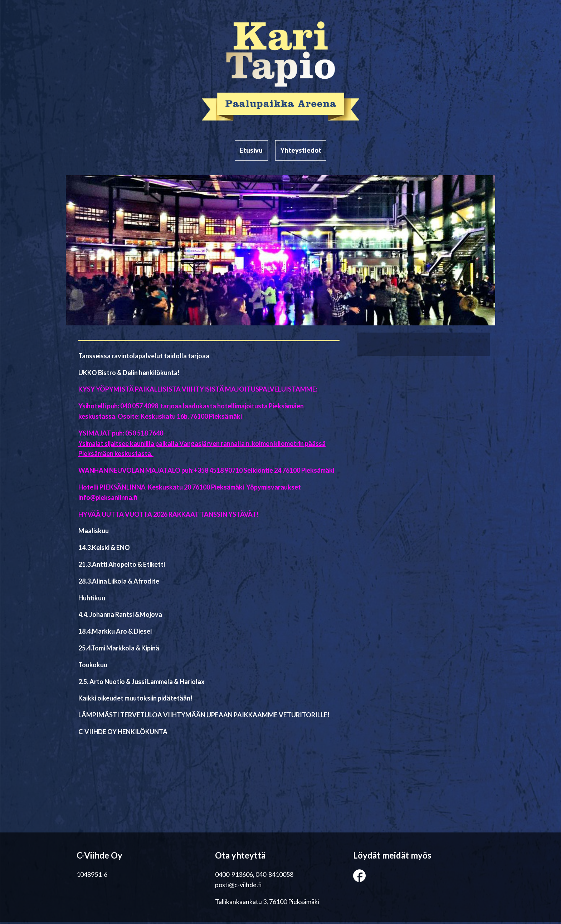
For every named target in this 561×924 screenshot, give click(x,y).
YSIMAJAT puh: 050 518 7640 (121, 435)
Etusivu (250, 151)
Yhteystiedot (302, 151)
